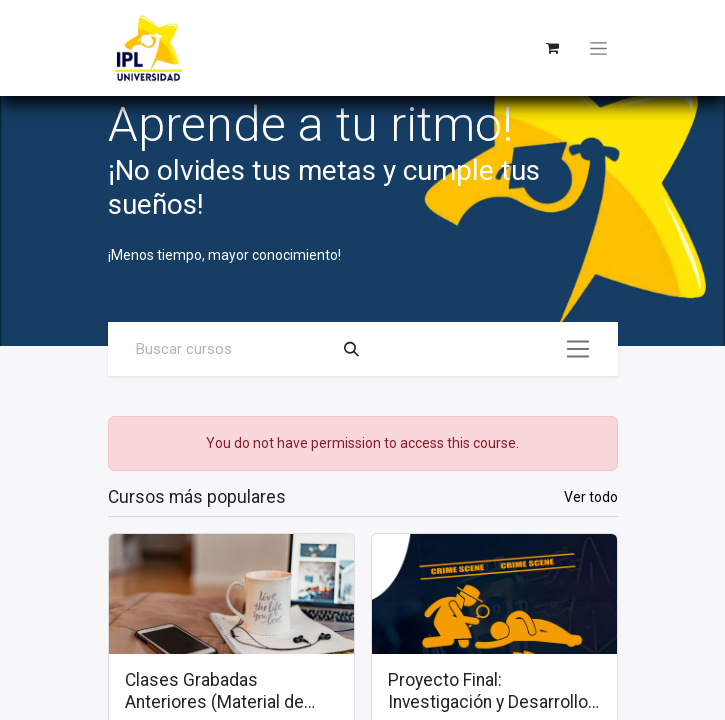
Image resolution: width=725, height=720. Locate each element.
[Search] (351, 349)
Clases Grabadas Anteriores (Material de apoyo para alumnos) (214, 692)
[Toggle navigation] (598, 48)
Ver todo (591, 497)
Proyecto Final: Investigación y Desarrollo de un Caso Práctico (488, 692)
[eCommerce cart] (553, 48)
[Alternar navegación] (578, 349)
